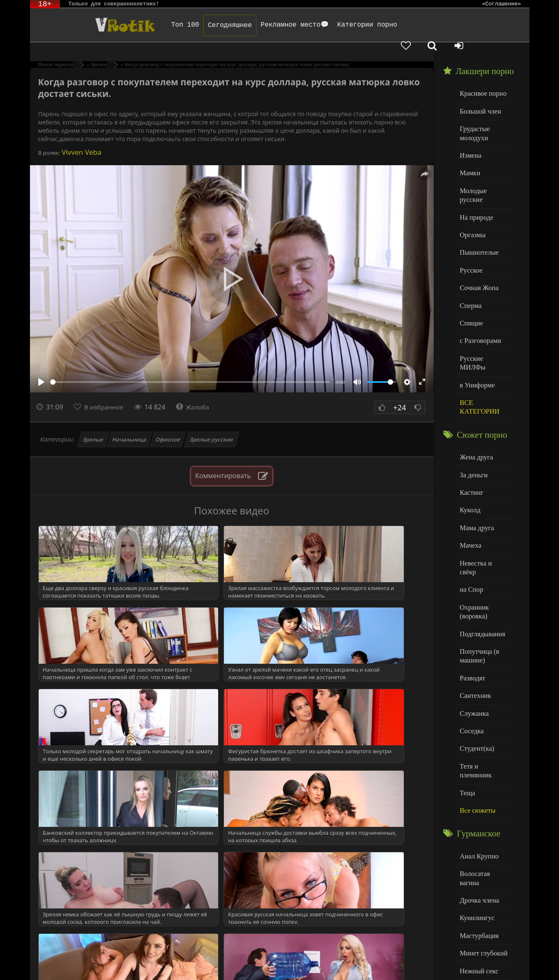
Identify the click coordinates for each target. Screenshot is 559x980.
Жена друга (475, 409)
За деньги (473, 426)
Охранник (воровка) (473, 548)
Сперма (470, 272)
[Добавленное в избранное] (442, 25)
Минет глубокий (482, 858)
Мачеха (470, 494)
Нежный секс (478, 875)
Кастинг (471, 443)
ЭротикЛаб (52, 962)
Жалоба (197, 392)
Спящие (471, 289)
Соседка (471, 661)
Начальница (130, 425)
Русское (470, 238)
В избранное (105, 392)
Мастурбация (478, 841)
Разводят (472, 611)
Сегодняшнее (212, 25)
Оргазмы (472, 205)
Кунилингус (476, 824)
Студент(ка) (476, 679)
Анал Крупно (478, 774)
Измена (470, 137)
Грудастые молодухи (474, 116)
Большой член (479, 96)
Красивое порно (481, 78)
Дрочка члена (478, 808)
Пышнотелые (478, 222)
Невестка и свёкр (483, 510)
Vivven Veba (81, 138)
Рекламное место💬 (276, 25)
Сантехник (474, 628)
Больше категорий (484, 925)
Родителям (376, 962)
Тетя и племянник (484, 695)
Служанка (473, 645)
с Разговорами (479, 306)
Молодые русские (483, 171)
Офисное (168, 425)
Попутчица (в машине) (478, 590)
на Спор (471, 527)
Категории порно (349, 25)
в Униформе (476, 339)
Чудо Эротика (97, 25)
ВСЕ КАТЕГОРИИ (478, 361)
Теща (467, 712)
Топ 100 (167, 25)
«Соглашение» (502, 4)
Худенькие (474, 909)
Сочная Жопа (478, 255)
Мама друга (476, 477)
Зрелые (93, 425)
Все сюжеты (476, 729)
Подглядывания (481, 569)
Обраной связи (288, 969)
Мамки (469, 154)
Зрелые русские (211, 425)
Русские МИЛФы (483, 323)
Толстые (471, 892)
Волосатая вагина (483, 790)
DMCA (189, 962)
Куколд (469, 460)
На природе (475, 188)
